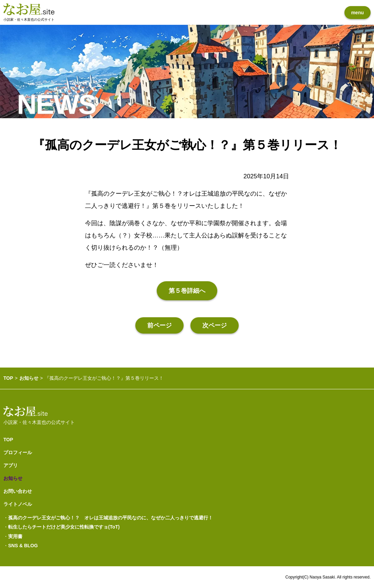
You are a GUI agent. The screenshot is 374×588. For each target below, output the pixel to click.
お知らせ (29, 378)
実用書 (15, 536)
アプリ (11, 465)
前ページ (159, 325)
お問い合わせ (18, 491)
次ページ (215, 325)
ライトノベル (18, 504)
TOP (8, 378)
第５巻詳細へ (187, 291)
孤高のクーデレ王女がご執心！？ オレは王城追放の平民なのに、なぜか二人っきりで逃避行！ (111, 518)
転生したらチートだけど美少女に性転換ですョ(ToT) (64, 527)
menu (358, 13)
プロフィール (18, 452)
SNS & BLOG (23, 546)
